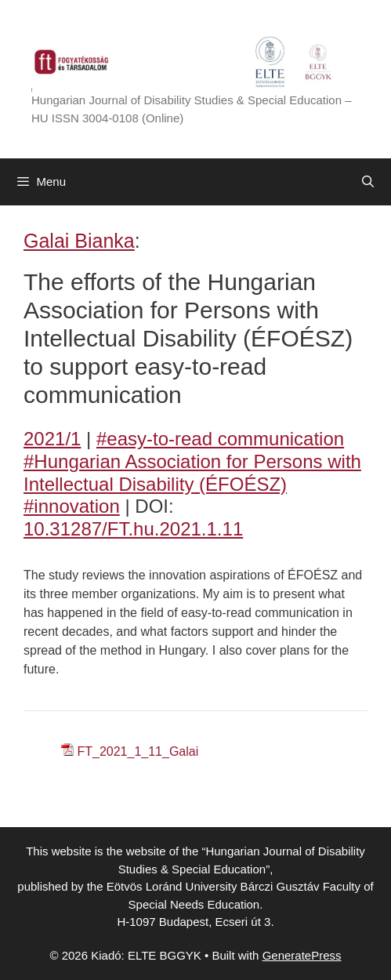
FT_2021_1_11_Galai (138, 751)
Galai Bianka (79, 241)
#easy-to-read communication (220, 439)
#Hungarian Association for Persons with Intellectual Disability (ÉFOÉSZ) (192, 473)
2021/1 (52, 439)
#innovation (72, 506)
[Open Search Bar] (368, 182)
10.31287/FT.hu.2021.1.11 (133, 529)
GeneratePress (302, 955)
